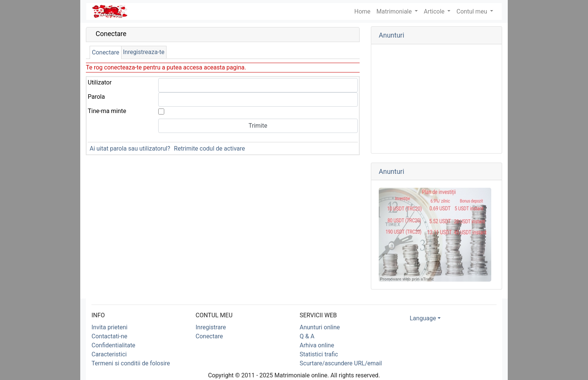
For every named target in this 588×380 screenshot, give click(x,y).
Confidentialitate (113, 345)
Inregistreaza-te (144, 52)
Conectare (106, 52)
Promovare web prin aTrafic (407, 279)
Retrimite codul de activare (209, 149)
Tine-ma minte (107, 111)
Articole (435, 11)
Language (423, 318)
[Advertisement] (436, 99)
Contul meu (472, 11)
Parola (96, 97)
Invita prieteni (109, 327)
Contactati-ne (109, 336)
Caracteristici (109, 354)
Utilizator (100, 82)
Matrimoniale (395, 11)
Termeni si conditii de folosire (131, 363)
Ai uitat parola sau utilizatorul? (130, 149)
